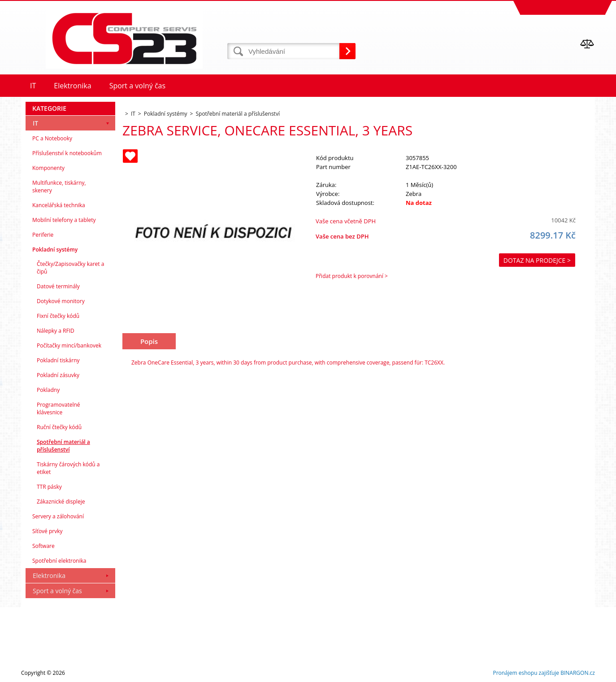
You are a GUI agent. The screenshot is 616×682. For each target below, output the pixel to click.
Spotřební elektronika (59, 561)
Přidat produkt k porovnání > (352, 276)
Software (43, 546)
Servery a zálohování (58, 516)
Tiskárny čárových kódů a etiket (68, 468)
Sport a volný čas (57, 591)
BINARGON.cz (578, 673)
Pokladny (48, 390)
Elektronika (49, 576)
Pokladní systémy (55, 250)
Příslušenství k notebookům (67, 153)
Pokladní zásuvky (58, 375)
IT (35, 123)
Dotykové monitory (61, 301)
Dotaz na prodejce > (537, 260)
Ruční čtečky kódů (59, 427)
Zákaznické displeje (61, 502)
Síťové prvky (48, 531)
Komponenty (48, 168)
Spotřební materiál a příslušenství (63, 446)
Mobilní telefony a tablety (64, 220)
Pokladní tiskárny (58, 360)
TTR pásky (49, 487)
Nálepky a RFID (56, 331)
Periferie (43, 235)
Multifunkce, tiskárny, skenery (59, 187)
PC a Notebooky (52, 138)
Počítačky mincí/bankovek (69, 345)
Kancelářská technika (59, 205)
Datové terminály (58, 286)
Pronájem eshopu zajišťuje (526, 673)
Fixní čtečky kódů (58, 316)
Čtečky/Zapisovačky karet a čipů (70, 268)
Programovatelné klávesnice (59, 408)
